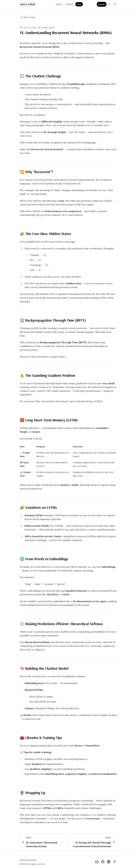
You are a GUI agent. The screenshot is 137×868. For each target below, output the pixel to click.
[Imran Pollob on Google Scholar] (115, 862)
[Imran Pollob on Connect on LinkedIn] (109, 862)
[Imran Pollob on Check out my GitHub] (103, 862)
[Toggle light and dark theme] (115, 4)
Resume (102, 4)
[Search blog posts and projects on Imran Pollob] (109, 4)
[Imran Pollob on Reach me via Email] (97, 862)
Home (59, 4)
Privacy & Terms (28, 860)
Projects (69, 4)
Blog (79, 4)
